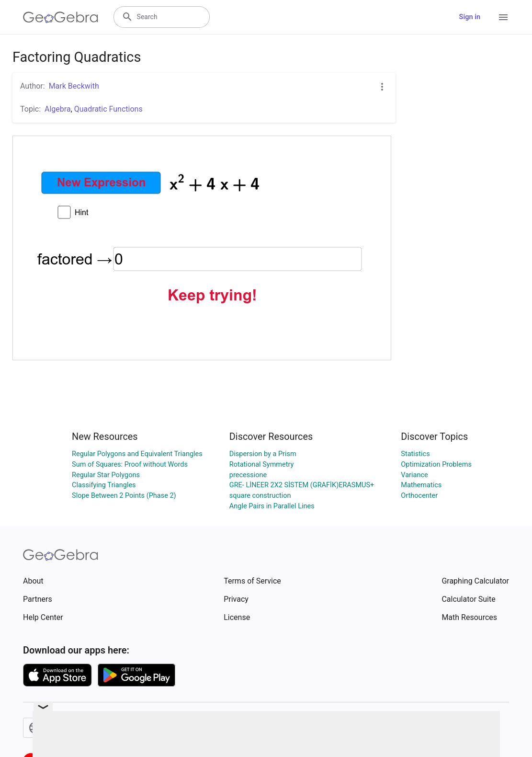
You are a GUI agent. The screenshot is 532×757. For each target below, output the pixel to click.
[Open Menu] (503, 17)
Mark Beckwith (74, 86)
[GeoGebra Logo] (61, 17)
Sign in (470, 17)
